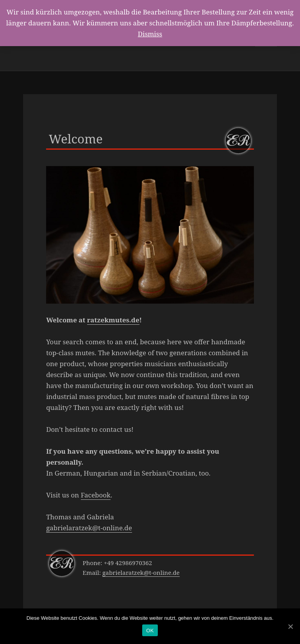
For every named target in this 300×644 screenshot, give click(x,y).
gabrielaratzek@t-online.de (89, 528)
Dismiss (150, 34)
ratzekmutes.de (113, 320)
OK (150, 631)
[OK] (290, 626)
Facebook (96, 495)
